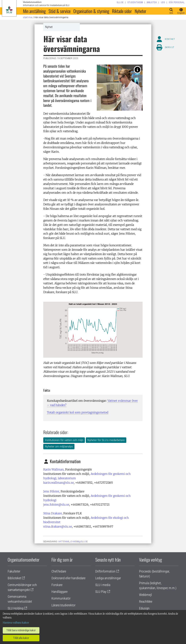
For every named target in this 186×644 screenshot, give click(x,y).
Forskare (57, 585)
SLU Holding (16, 608)
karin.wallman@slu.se (59, 483)
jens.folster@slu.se (56, 504)
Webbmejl (145, 595)
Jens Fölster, (52, 491)
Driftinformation (105, 571)
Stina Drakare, (53, 513)
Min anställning (34, 11)
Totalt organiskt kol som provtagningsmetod (78, 412)
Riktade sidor (122, 11)
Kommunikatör (61, 598)
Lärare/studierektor (63, 605)
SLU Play (101, 592)
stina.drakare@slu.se (58, 526)
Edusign (144, 608)
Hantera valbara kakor (16, 623)
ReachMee (146, 601)
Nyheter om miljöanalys (59, 447)
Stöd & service (60, 11)
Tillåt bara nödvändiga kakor (21, 630)
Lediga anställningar (108, 578)
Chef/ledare (59, 571)
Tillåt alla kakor (21, 638)
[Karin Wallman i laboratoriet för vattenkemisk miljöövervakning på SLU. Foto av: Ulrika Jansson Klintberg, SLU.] (137, 70)
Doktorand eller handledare (68, 578)
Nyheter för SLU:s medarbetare (106, 440)
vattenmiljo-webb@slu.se (73, 542)
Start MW (28, 17)
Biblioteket (14, 578)
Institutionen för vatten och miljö (64, 440)
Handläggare (60, 592)
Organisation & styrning (91, 11)
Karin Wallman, (54, 469)
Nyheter (140, 11)
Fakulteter (14, 571)
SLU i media (103, 585)
